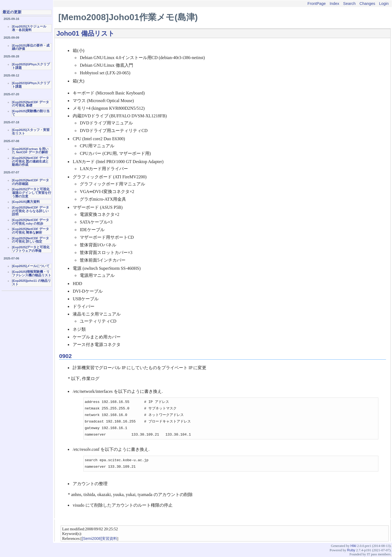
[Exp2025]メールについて (31, 266)
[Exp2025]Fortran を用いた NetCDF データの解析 (30, 151)
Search (350, 4)
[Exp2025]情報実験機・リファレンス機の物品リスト (32, 273)
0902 (65, 356)
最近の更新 (12, 12)
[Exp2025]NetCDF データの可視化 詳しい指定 (30, 240)
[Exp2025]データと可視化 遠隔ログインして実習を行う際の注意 (32, 193)
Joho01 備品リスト (85, 33)
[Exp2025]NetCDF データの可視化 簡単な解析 (30, 231)
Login (384, 4)
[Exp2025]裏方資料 (26, 202)
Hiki (353, 546)
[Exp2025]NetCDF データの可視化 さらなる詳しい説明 (30, 211)
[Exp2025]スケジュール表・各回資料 (29, 28)
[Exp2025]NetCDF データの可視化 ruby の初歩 (30, 222)
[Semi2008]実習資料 (99, 538)
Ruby (351, 550)
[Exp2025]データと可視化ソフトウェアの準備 (31, 249)
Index (334, 4)
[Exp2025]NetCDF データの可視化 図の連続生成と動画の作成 (30, 161)
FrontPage (316, 4)
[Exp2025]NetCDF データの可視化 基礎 (30, 104)
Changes (367, 4)
